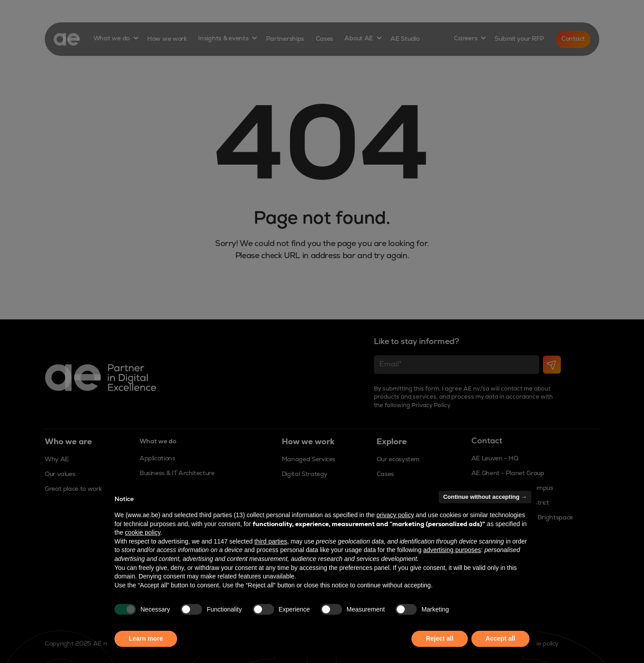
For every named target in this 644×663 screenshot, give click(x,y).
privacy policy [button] (395, 515)
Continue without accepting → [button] (485, 497)
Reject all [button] (439, 638)
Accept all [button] (500, 638)
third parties (271, 541)
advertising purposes (452, 550)
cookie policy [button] (142, 532)
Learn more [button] (146, 638)
